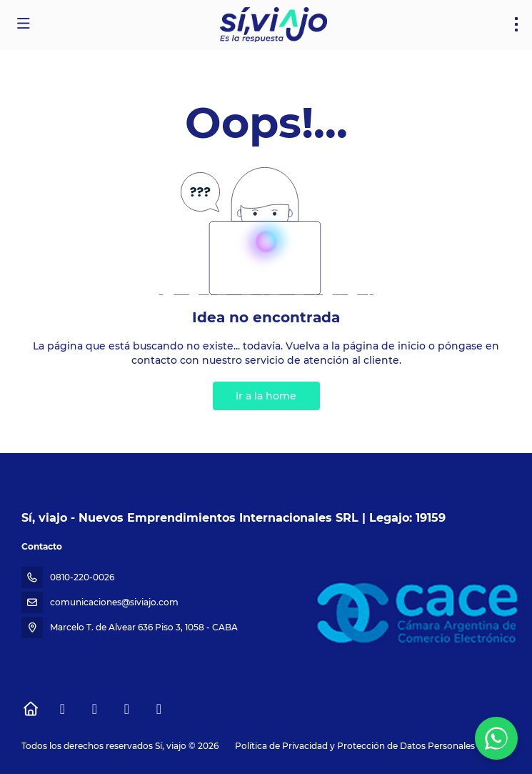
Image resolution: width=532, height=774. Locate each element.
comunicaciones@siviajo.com (114, 602)
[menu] (516, 24)
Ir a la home (266, 396)
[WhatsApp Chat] (496, 738)
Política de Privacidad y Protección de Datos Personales (355, 746)
